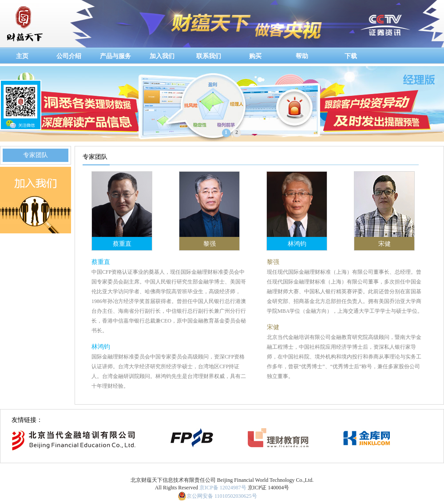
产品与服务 (115, 56)
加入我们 (162, 56)
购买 (255, 56)
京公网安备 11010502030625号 (222, 496)
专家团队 (36, 155)
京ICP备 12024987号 (223, 488)
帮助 (302, 56)
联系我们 (209, 56)
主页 (22, 56)
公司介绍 (69, 56)
